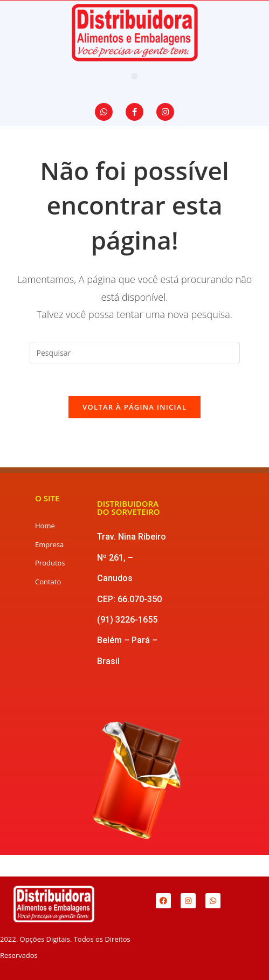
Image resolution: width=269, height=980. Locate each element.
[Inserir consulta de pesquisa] (135, 353)
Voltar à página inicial (134, 407)
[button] (134, 76)
